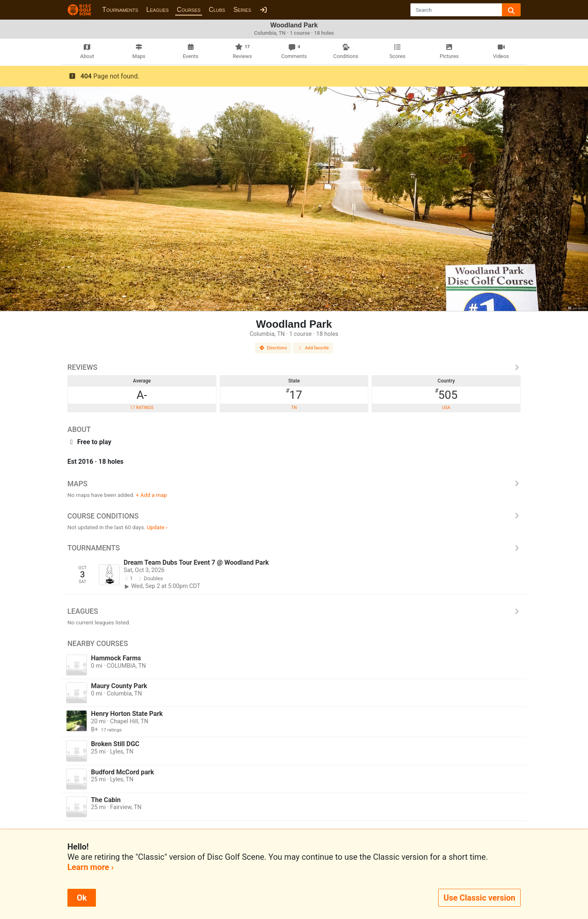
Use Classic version (479, 898)
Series (242, 10)
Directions (273, 348)
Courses (189, 10)
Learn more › (90, 867)
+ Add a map (151, 495)
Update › (157, 527)
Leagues (157, 10)
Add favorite (313, 348)
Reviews (294, 367)
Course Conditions (294, 516)
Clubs (217, 10)
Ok (82, 898)
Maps (294, 484)
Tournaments (120, 10)
